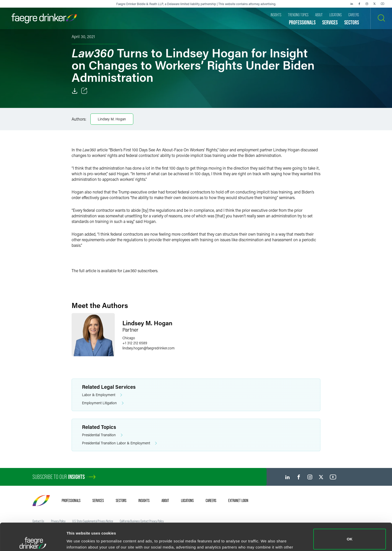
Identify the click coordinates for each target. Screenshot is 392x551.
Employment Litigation (103, 403)
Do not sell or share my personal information (350, 534)
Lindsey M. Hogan (112, 119)
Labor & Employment (102, 395)
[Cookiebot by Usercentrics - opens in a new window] (33, 541)
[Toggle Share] (84, 91)
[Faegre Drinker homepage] (44, 18)
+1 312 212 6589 (135, 343)
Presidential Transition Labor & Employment (119, 443)
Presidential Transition (102, 435)
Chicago (129, 338)
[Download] (75, 91)
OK (350, 512)
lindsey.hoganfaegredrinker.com (149, 348)
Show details (78, 540)
